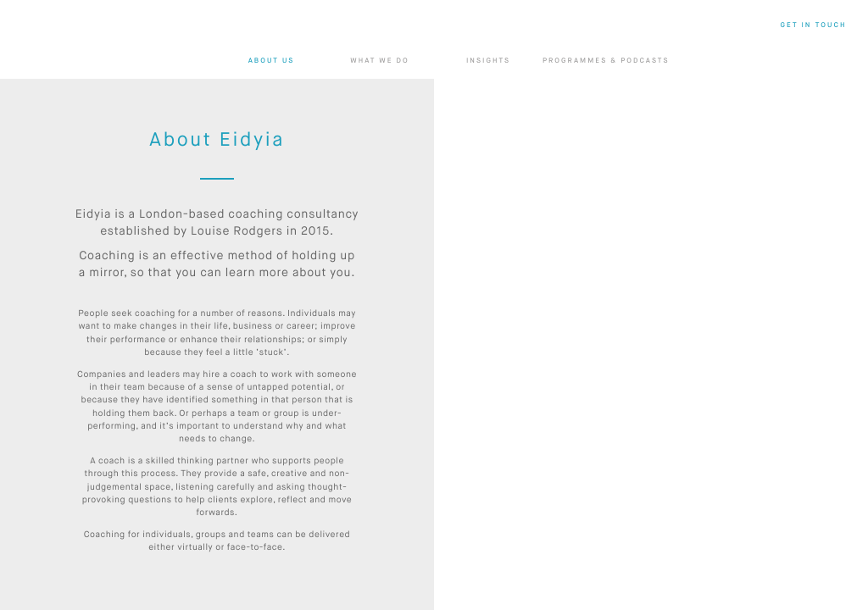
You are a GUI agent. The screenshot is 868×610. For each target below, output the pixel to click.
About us (272, 61)
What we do (380, 61)
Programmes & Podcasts (606, 61)
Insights (488, 61)
